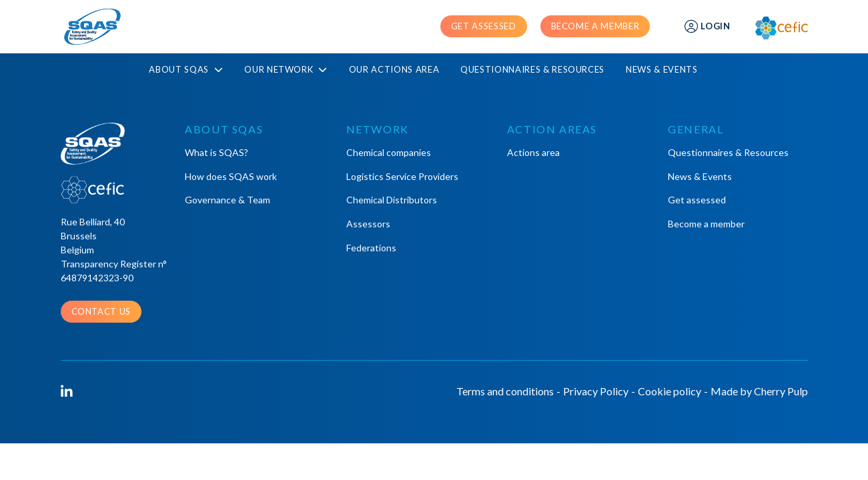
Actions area (533, 152)
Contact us (101, 311)
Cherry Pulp (781, 391)
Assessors (368, 224)
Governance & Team (228, 200)
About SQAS (186, 70)
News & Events (662, 69)
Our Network (286, 70)
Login (707, 27)
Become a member (595, 26)
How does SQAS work (231, 176)
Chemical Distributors (392, 200)
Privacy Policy (596, 391)
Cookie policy (670, 391)
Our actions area (394, 69)
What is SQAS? (216, 152)
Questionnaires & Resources (532, 69)
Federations (371, 248)
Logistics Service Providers (402, 176)
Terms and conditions (505, 391)
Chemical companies (389, 152)
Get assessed (484, 26)
